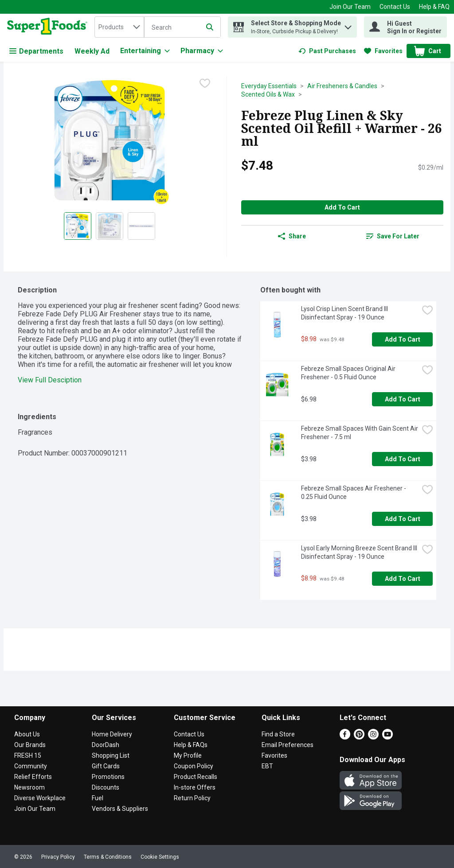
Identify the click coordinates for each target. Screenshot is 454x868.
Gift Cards (106, 766)
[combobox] (119, 27)
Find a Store (278, 734)
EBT (267, 766)
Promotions (108, 777)
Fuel (98, 798)
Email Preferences (288, 745)
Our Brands (30, 745)
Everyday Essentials (269, 86)
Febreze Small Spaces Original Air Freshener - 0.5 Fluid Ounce (349, 373)
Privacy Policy (58, 857)
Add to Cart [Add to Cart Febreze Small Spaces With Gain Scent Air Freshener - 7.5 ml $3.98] (403, 459)
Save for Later (393, 236)
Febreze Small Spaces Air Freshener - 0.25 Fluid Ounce (354, 492)
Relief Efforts (33, 777)
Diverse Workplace (40, 798)
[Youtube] (387, 737)
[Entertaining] (145, 51)
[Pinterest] (359, 737)
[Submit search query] (210, 27)
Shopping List (111, 755)
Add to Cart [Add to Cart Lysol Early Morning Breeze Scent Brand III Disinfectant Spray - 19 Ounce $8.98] (403, 579)
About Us (27, 734)
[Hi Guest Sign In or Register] (405, 27)
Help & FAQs (191, 745)
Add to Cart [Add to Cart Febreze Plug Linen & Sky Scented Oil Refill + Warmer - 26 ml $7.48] (342, 207)
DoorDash (106, 745)
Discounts (106, 787)
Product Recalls (196, 777)
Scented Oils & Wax (268, 94)
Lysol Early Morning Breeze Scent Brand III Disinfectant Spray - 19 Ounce (360, 552)
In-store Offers (195, 787)
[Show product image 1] (78, 226)
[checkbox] (205, 83)
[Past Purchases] (327, 51)
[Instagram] (373, 737)
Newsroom (29, 787)
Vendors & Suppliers (120, 809)
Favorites (274, 755)
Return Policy (192, 798)
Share (292, 236)
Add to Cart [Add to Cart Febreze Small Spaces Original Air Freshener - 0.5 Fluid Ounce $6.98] (403, 399)
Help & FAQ (434, 7)
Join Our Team (350, 7)
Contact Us (395, 7)
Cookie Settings (160, 857)
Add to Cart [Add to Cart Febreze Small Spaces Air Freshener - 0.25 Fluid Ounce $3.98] (403, 519)
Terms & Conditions (108, 857)
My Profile (188, 755)
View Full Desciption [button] (50, 380)
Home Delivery (112, 734)
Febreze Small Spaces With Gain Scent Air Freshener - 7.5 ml (360, 433)
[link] (327, 51)
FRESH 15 (28, 755)
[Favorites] (383, 51)
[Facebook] (345, 737)
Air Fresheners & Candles (342, 86)
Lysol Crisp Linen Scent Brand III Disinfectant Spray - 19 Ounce (345, 313)
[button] (348, 25)
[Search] (182, 27)
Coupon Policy (194, 766)
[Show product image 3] (141, 226)
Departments (36, 51)
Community (31, 766)
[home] (49, 27)
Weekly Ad (92, 51)
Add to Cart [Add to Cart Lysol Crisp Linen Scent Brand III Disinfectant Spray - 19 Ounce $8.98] (403, 339)
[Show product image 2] (110, 226)
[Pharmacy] (202, 51)
